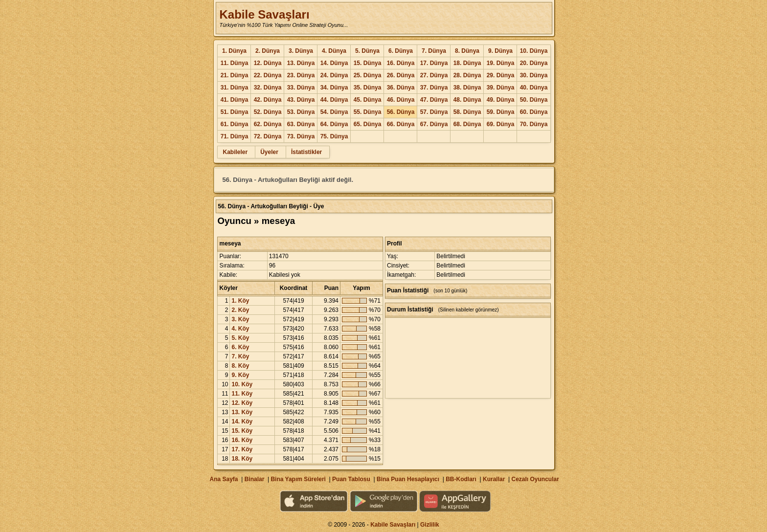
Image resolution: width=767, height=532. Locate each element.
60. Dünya (534, 112)
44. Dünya (334, 100)
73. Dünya (301, 136)
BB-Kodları (461, 479)
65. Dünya (368, 124)
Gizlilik (430, 525)
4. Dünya (334, 51)
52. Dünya (268, 112)
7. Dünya (434, 51)
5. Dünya (367, 51)
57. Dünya (434, 112)
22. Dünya (268, 75)
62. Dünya (268, 124)
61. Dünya (235, 124)
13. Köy (242, 412)
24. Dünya (334, 75)
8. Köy (240, 366)
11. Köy (242, 394)
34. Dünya (334, 88)
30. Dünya (534, 75)
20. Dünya (534, 63)
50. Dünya (534, 100)
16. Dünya (401, 63)
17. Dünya (434, 63)
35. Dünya (368, 88)
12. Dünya (268, 63)
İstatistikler (306, 152)
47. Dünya (434, 100)
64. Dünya (334, 124)
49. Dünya (501, 100)
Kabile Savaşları (264, 14)
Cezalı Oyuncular (535, 479)
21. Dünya (235, 75)
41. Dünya (235, 100)
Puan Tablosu (351, 479)
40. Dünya (534, 88)
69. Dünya (501, 124)
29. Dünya (501, 75)
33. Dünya (301, 88)
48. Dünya (467, 100)
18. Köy (242, 459)
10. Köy (242, 384)
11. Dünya (235, 63)
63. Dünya (301, 124)
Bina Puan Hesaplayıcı (408, 479)
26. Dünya (401, 75)
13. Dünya (301, 63)
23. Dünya (301, 75)
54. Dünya (334, 112)
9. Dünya (500, 51)
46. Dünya (401, 100)
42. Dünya (268, 100)
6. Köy (240, 347)
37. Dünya (434, 88)
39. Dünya (501, 88)
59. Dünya (501, 112)
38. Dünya (467, 88)
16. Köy (242, 440)
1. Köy (240, 301)
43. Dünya (301, 100)
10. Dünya (534, 51)
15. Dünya (368, 63)
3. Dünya (301, 51)
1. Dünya (234, 51)
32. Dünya (268, 88)
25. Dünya (368, 75)
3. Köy (240, 319)
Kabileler (235, 152)
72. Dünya (268, 136)
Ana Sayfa (224, 479)
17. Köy (242, 449)
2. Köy (240, 310)
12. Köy (242, 403)
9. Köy (240, 375)
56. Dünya (401, 112)
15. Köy (242, 431)
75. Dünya (334, 136)
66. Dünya (401, 124)
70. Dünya (534, 124)
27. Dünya (434, 75)
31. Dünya (235, 88)
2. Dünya (268, 51)
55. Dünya (368, 112)
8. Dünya (467, 51)
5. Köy (240, 338)
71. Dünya (235, 136)
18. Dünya (467, 63)
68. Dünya (467, 124)
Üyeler (269, 152)
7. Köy (240, 356)
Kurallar (494, 479)
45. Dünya (368, 100)
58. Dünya (467, 112)
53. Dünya (301, 112)
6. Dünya (401, 51)
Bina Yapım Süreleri (298, 479)
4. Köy (240, 329)
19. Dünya (501, 63)
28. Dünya (467, 75)
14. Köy (242, 421)
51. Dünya (235, 112)
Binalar (255, 479)
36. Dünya (401, 88)
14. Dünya (334, 63)
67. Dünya (434, 124)
